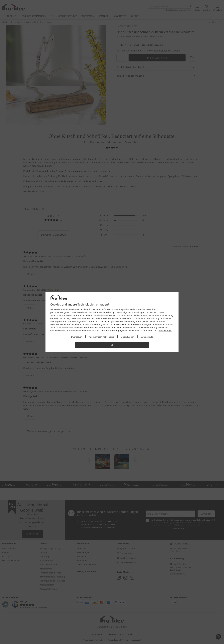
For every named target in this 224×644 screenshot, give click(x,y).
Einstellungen (166, 330)
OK (112, 345)
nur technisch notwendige (101, 337)
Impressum (77, 337)
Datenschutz (147, 337)
